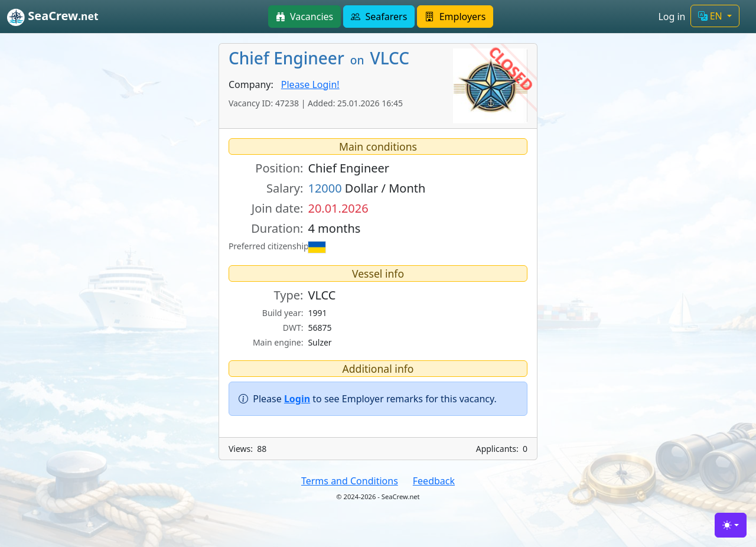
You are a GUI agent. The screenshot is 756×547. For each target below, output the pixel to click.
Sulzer (320, 342)
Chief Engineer (348, 168)
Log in (672, 17)
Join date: (278, 208)
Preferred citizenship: (266, 246)
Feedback (434, 481)
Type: (289, 295)
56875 (320, 328)
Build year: (283, 313)
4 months (334, 228)
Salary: (285, 188)
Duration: (277, 228)
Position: (279, 168)
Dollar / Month (366, 188)
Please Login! (310, 84)
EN (711, 16)
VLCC (322, 295)
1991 (317, 313)
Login (297, 399)
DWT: (293, 328)
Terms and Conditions (350, 481)
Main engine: (278, 342)
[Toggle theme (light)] (731, 525)
